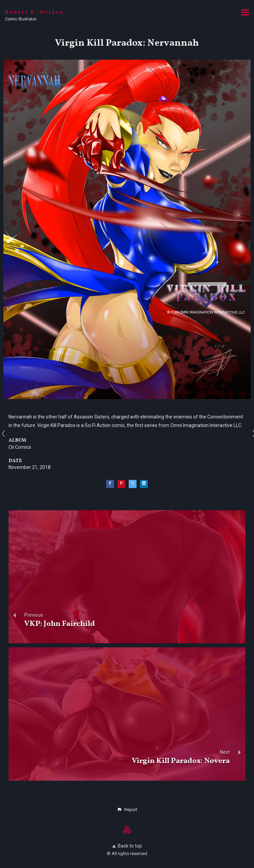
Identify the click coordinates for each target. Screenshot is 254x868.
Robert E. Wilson (35, 12)
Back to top (127, 846)
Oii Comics (20, 447)
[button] (127, 810)
